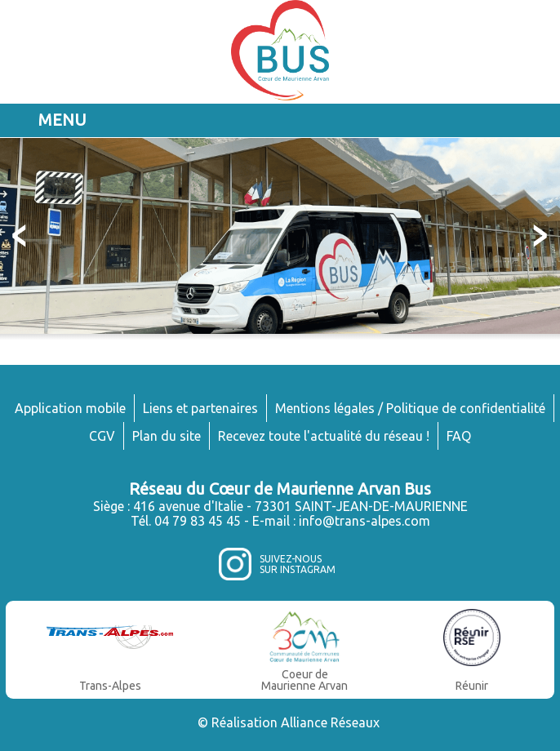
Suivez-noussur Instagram (298, 564)
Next (539, 236)
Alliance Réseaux (330, 722)
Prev (21, 236)
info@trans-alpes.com (364, 521)
